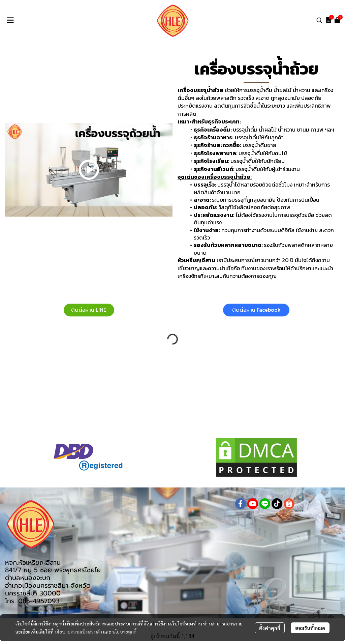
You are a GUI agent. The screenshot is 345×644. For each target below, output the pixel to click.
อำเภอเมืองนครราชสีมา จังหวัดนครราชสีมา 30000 (48, 589)
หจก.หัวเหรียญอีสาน (33, 563)
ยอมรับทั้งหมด (310, 628)
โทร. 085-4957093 (32, 601)
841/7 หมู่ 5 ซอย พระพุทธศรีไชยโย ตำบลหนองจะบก (53, 574)
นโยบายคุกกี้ (124, 632)
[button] (319, 20)
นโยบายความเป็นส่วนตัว (78, 632)
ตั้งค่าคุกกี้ (270, 628)
